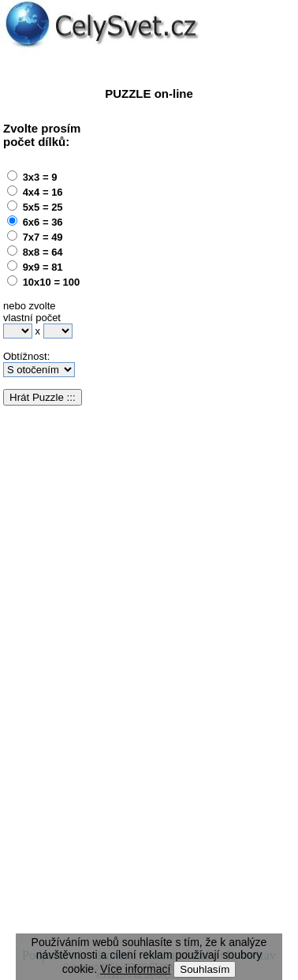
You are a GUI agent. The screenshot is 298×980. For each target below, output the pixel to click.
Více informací (135, 969)
